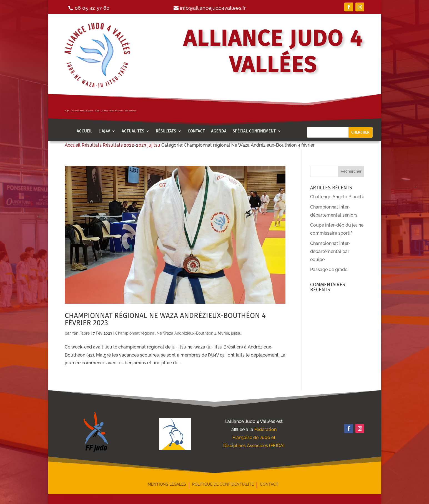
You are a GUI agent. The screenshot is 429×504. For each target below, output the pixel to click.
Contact (196, 131)
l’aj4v (104, 131)
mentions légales (167, 484)
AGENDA (219, 131)
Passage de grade (329, 269)
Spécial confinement (254, 131)
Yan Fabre (81, 333)
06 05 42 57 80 (92, 8)
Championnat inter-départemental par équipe (330, 251)
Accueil (85, 131)
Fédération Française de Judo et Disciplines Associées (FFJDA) (254, 437)
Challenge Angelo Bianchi (337, 197)
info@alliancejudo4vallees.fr (213, 8)
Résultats (166, 131)
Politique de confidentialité (223, 484)
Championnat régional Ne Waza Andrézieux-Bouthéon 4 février (172, 333)
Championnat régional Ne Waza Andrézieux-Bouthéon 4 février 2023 (165, 319)
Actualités (133, 131)
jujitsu (236, 333)
